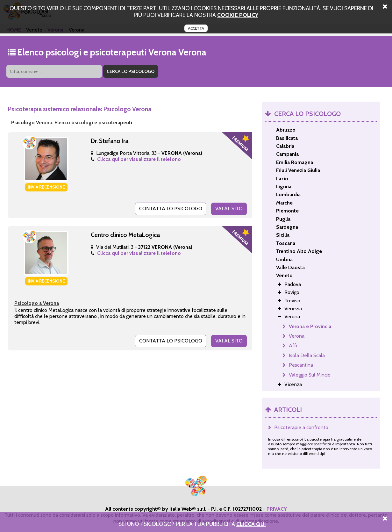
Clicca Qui (251, 524)
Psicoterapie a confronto (301, 427)
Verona (297, 336)
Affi (293, 345)
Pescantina (301, 365)
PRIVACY (277, 509)
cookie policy (238, 15)
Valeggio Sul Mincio (310, 375)
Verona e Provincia (310, 326)
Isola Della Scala (307, 355)
